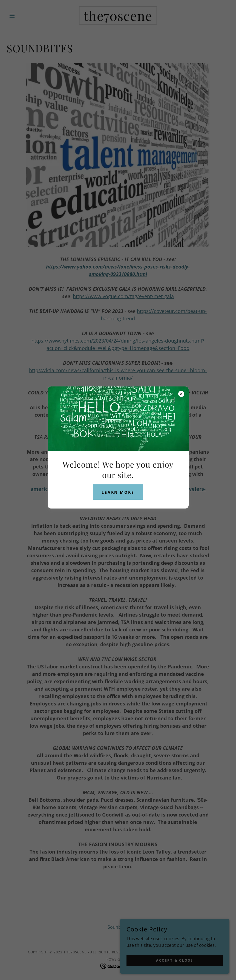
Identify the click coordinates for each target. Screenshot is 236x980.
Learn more (118, 492)
